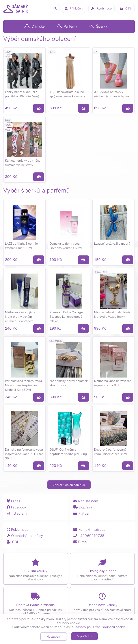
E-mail (81, 542)
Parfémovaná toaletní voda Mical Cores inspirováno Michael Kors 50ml (24, 385)
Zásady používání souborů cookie (100, 627)
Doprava (83, 507)
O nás (13, 501)
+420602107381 (90, 536)
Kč (126, 8)
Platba (81, 513)
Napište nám (86, 501)
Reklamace (18, 530)
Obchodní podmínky (25, 536)
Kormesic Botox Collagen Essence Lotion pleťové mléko (67, 317)
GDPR (14, 542)
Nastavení (53, 636)
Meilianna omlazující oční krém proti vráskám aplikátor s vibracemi (23, 317)
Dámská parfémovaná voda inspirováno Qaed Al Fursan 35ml (24, 454)
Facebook (17, 507)
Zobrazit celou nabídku (69, 485)
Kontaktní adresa (89, 530)
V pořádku (84, 636)
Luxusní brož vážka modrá (112, 244)
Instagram (17, 513)
